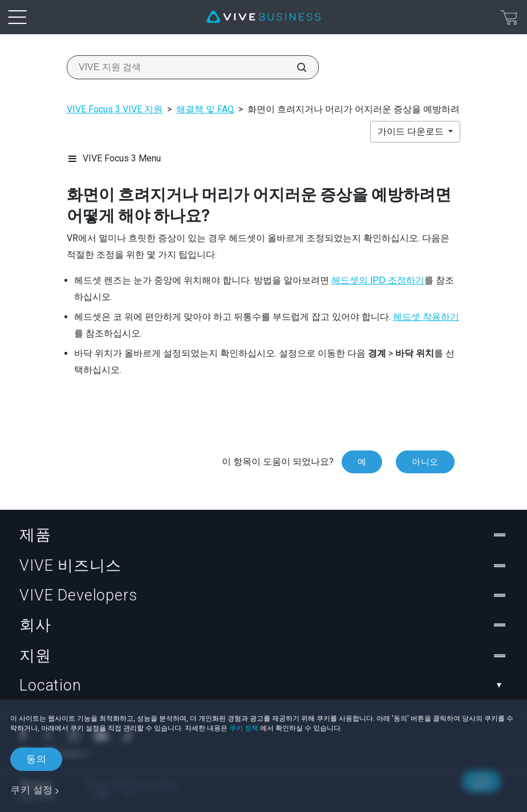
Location (263, 685)
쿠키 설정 (32, 790)
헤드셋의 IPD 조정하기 (378, 280)
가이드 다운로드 (412, 131)
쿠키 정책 (244, 728)
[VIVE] (263, 17)
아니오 (425, 462)
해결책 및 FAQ (205, 109)
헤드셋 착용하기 (426, 317)
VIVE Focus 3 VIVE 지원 (115, 109)
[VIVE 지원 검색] (295, 67)
